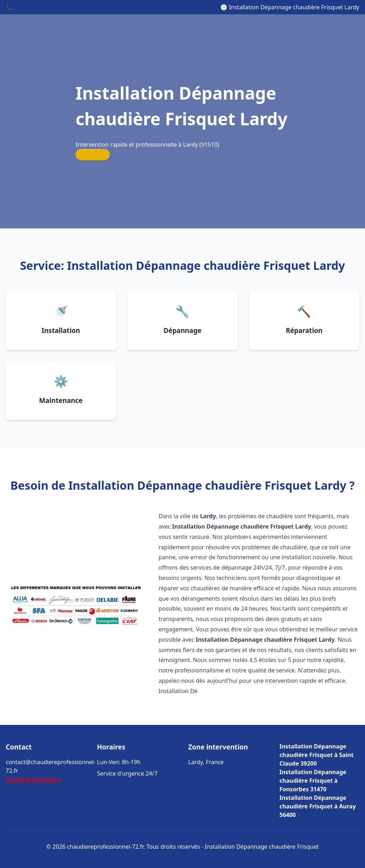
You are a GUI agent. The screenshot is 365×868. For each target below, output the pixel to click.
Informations (43, 779)
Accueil (15, 779)
